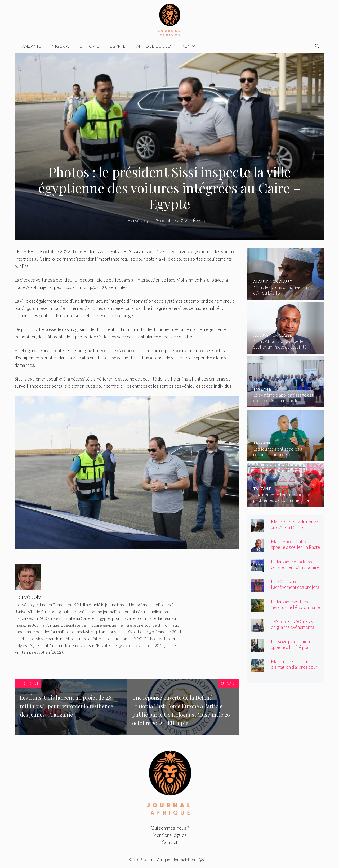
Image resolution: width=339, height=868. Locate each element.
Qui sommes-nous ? (170, 828)
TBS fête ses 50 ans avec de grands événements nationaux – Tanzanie (294, 627)
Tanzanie (30, 46)
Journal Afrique (157, 860)
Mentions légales (169, 835)
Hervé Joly (138, 221)
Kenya (189, 46)
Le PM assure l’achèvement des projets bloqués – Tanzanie (295, 587)
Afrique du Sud (154, 46)
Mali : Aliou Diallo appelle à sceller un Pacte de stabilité (295, 547)
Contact (170, 842)
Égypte (118, 46)
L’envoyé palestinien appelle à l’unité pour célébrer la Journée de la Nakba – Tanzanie (295, 650)
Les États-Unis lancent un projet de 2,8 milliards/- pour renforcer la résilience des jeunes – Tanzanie (66, 706)
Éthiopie (89, 46)
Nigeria (60, 46)
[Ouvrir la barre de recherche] (317, 46)
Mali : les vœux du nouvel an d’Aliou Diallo (295, 525)
